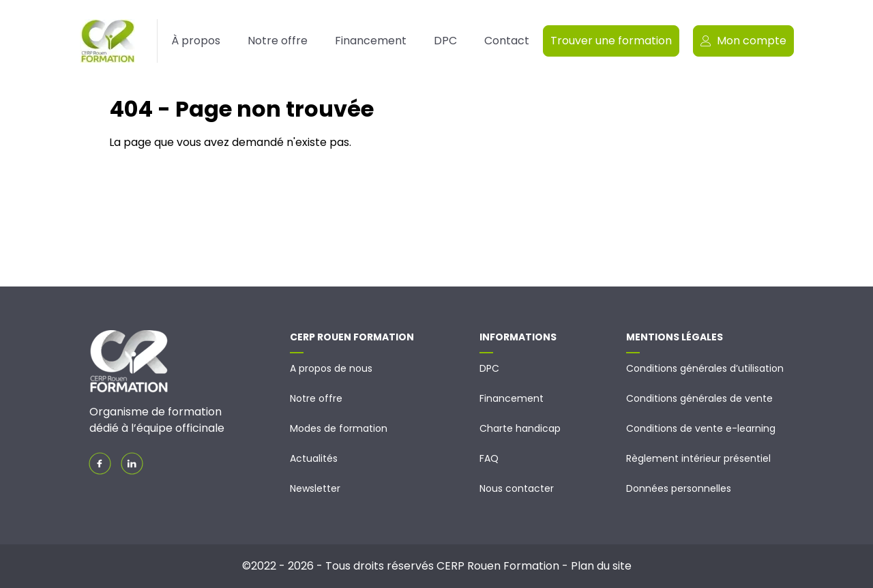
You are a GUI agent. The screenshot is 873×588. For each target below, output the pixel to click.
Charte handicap (520, 428)
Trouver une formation (611, 41)
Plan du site (601, 566)
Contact (507, 41)
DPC (445, 41)
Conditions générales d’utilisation (705, 368)
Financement (371, 41)
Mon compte (743, 41)
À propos (196, 41)
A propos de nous (331, 368)
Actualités (314, 458)
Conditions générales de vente (699, 398)
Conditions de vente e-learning (701, 428)
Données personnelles (679, 488)
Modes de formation (339, 428)
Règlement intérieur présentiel (698, 458)
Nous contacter (517, 488)
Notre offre (278, 41)
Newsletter (315, 488)
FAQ (489, 458)
